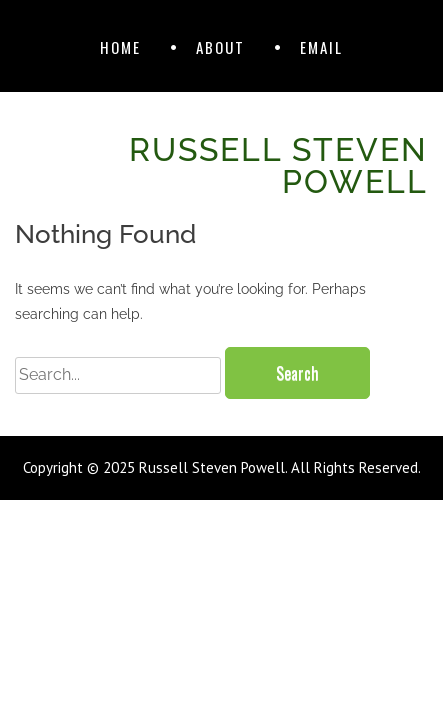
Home (120, 47)
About (220, 47)
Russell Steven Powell (278, 165)
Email (321, 47)
